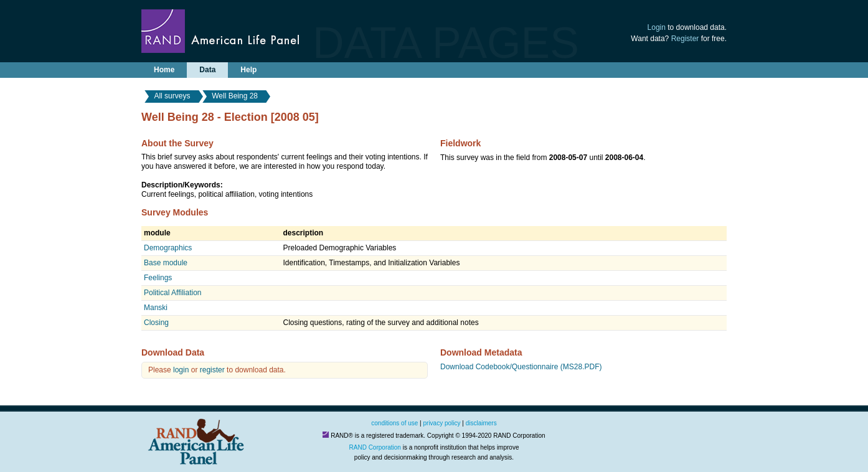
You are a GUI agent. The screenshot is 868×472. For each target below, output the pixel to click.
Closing (156, 323)
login (181, 370)
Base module (166, 263)
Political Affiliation (173, 293)
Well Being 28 (235, 96)
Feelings (158, 278)
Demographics (168, 248)
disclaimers (481, 423)
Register (685, 39)
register (212, 370)
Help (248, 70)
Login (657, 27)
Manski (156, 308)
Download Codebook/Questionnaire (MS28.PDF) (521, 367)
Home (164, 70)
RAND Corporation (375, 447)
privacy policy (442, 423)
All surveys (172, 96)
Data (207, 70)
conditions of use (394, 423)
